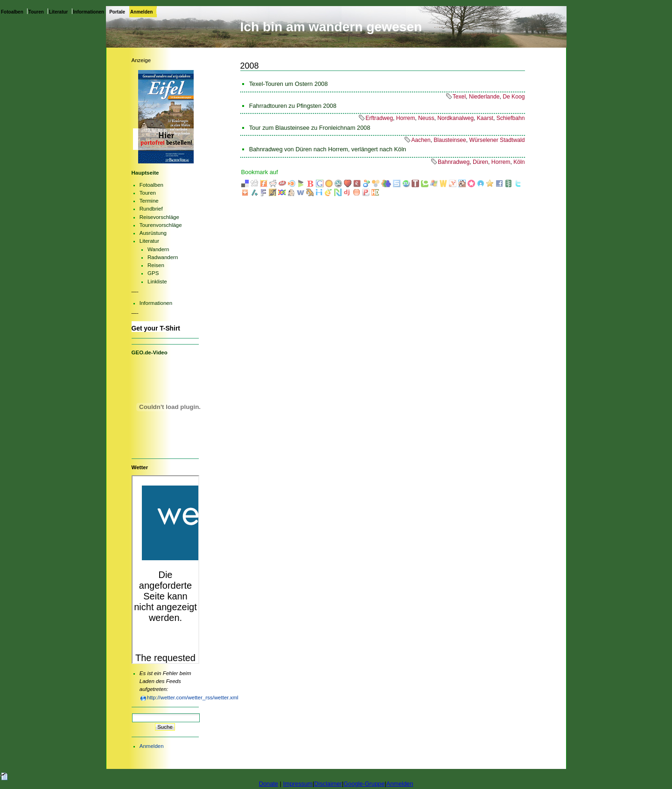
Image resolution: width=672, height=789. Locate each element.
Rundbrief (151, 209)
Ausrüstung (153, 233)
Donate (269, 784)
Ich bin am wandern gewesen (331, 27)
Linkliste (157, 282)
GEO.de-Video (150, 352)
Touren (36, 12)
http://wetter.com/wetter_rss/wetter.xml (193, 697)
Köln (519, 162)
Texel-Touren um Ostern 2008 (289, 84)
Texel (459, 97)
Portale (117, 12)
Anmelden (141, 12)
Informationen (89, 12)
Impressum (297, 784)
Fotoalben (12, 12)
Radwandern (163, 257)
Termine (149, 201)
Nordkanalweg (455, 118)
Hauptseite (145, 173)
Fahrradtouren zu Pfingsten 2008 (293, 106)
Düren (480, 162)
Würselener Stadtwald (497, 140)
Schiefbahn (511, 118)
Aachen (421, 140)
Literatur (59, 12)
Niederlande (484, 97)
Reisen (156, 265)
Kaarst (485, 118)
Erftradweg (379, 118)
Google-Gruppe (364, 784)
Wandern (158, 249)
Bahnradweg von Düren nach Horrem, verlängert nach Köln (328, 149)
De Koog (514, 97)
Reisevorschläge (159, 217)
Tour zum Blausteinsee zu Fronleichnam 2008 (310, 128)
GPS (153, 273)
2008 (250, 66)
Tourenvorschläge (161, 225)
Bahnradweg (454, 162)
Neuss (426, 118)
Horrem (406, 118)
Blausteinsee (450, 140)
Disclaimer (328, 784)
